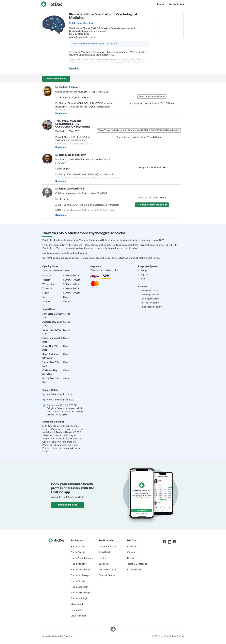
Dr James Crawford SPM (70, 189)
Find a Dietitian (78, 581)
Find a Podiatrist (79, 564)
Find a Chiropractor (81, 570)
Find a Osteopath (79, 587)
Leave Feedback (78, 616)
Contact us (133, 558)
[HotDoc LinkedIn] (169, 542)
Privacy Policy (134, 570)
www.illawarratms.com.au (60, 400)
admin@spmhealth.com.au (152, 205)
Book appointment (56, 79)
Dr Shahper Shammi (67, 87)
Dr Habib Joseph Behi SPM (71, 155)
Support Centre (107, 575)
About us (132, 547)
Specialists (104, 564)
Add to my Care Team (82, 23)
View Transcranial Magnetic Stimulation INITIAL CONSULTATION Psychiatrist (139, 130)
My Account (77, 604)
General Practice (107, 547)
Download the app (68, 505)
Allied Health (105, 552)
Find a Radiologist (80, 598)
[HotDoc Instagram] (175, 542)
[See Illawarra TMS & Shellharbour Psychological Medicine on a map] (168, 25)
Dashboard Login (107, 570)
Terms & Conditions (137, 564)
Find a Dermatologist (81, 593)
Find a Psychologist (80, 575)
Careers (131, 552)
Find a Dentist (78, 552)
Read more (61, 113)
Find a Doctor (78, 547)
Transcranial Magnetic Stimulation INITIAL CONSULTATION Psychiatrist (73, 124)
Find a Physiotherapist (82, 558)
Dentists (103, 558)
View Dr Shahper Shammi (152, 97)
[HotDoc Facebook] (164, 542)
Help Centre (77, 610)
